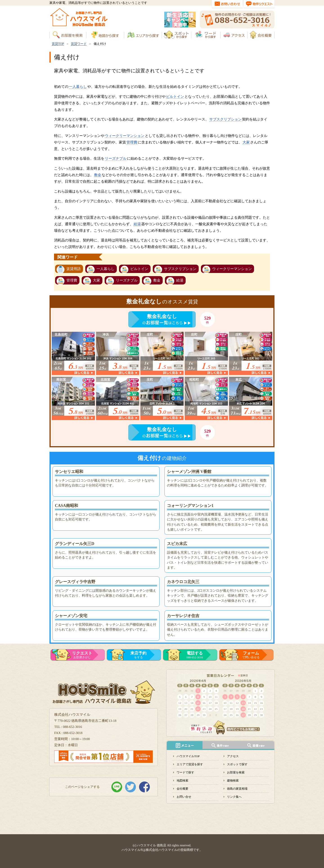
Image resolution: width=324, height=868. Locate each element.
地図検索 (182, 781)
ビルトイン (175, 97)
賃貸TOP (58, 44)
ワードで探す (185, 772)
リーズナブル (116, 158)
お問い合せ (184, 797)
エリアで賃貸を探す (190, 764)
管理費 (132, 142)
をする (138, 655)
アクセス (233, 756)
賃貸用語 (74, 269)
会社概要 (182, 789)
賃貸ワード (79, 44)
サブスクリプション (225, 119)
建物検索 (233, 781)
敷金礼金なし (162, 316)
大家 (246, 142)
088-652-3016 (195, 655)
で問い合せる (251, 655)
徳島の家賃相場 (237, 789)
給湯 (137, 224)
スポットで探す (237, 764)
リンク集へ (234, 797)
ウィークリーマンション (125, 136)
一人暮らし (78, 87)
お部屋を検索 (236, 772)
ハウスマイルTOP (188, 756)
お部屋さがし (82, 655)
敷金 (98, 175)
